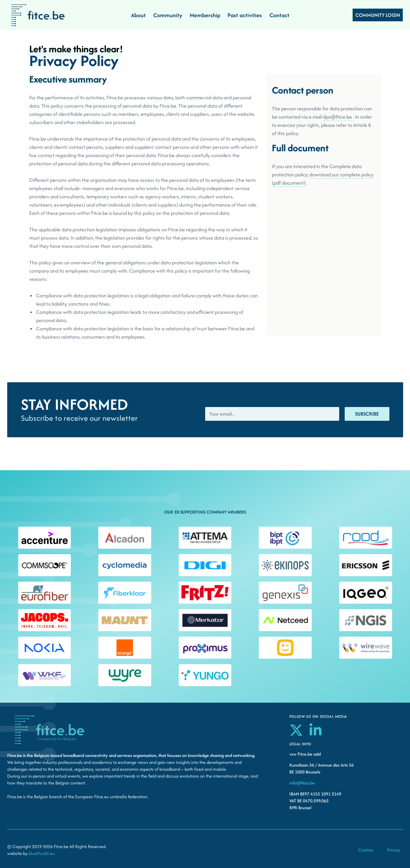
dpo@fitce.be (337, 117)
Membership (205, 15)
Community (168, 15)
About (138, 15)
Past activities (245, 15)
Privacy (394, 850)
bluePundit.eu (42, 853)
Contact (279, 15)
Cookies (366, 850)
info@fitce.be (302, 783)
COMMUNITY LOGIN (378, 15)
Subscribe (367, 414)
